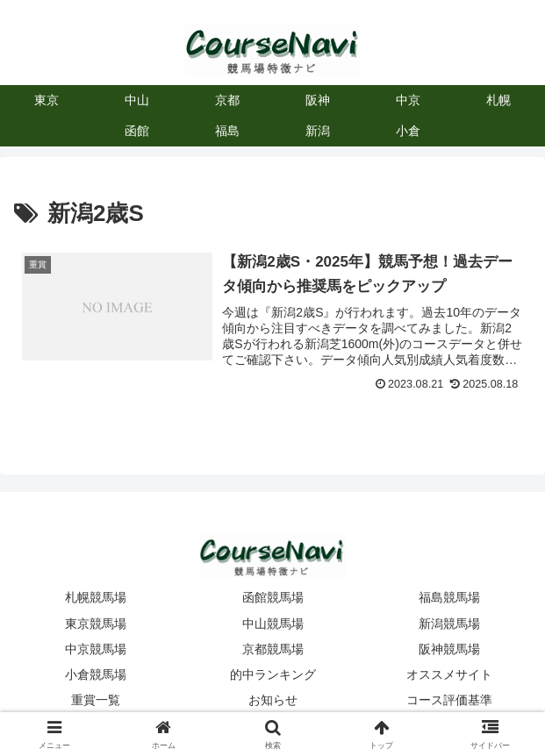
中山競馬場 (273, 624)
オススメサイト (449, 674)
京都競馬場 (273, 649)
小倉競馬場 (96, 674)
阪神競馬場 (449, 649)
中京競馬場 (96, 649)
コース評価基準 (449, 700)
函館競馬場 (273, 597)
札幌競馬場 (96, 597)
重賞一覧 (96, 700)
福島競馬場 (449, 597)
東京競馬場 (96, 624)
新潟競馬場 (449, 624)
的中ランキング (273, 674)
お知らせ (273, 700)
